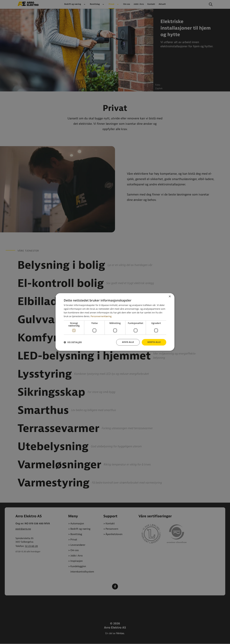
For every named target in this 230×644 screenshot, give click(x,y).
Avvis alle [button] (128, 342)
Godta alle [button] (154, 342)
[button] (73, 342)
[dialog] (115, 322)
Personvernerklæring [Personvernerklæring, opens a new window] (102, 316)
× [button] (170, 297)
